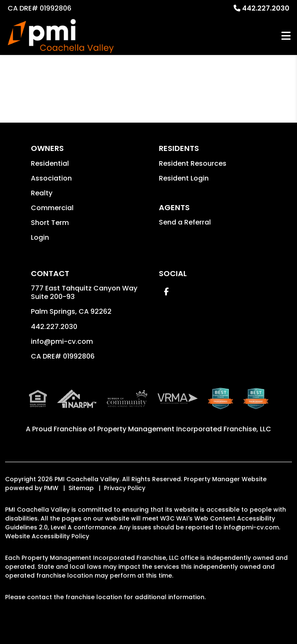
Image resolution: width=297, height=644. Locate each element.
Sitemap (81, 488)
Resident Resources (193, 163)
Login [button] (40, 237)
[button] (166, 292)
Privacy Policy (125, 488)
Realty (42, 193)
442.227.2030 (266, 8)
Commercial (52, 208)
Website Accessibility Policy (47, 536)
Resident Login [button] (184, 178)
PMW (51, 488)
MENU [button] (286, 36)
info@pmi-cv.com (62, 341)
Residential (50, 163)
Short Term (50, 223)
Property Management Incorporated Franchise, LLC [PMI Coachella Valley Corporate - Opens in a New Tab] (184, 429)
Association (51, 178)
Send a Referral (185, 222)
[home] (61, 36)
